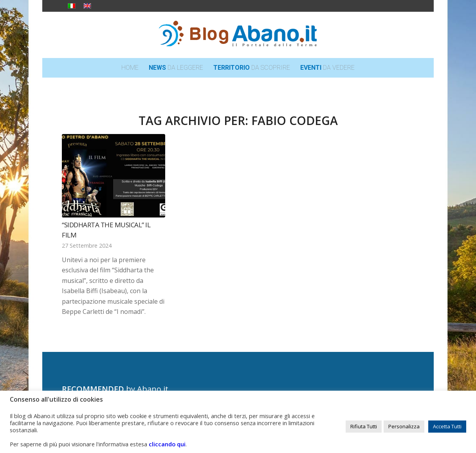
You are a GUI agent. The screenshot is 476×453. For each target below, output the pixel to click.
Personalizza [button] (404, 426)
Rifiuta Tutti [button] (364, 426)
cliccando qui (167, 444)
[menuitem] (130, 68)
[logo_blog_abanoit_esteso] (238, 35)
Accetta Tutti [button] (447, 426)
